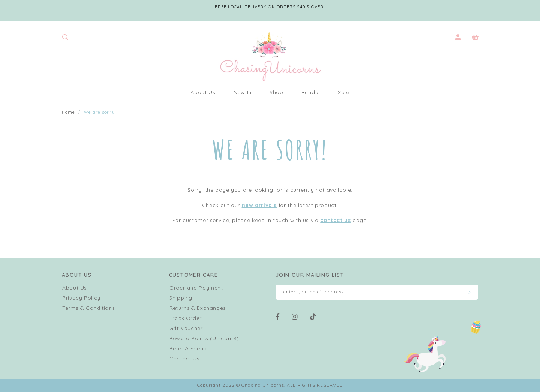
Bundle (311, 92)
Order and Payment (196, 288)
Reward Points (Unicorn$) (204, 338)
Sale (344, 92)
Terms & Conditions (88, 308)
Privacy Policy (81, 298)
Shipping (181, 298)
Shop (277, 92)
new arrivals (259, 205)
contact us (335, 220)
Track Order (185, 318)
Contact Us (184, 359)
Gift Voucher (186, 328)
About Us (203, 92)
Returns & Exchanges (198, 308)
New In (243, 92)
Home (68, 112)
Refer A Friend (188, 348)
